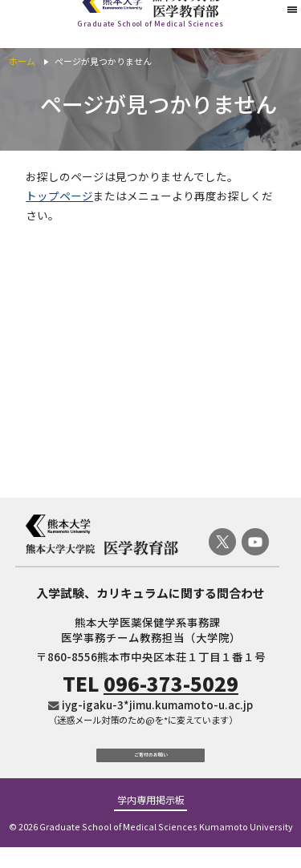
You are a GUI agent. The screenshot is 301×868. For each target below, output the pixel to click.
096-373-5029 (171, 683)
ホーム (22, 61)
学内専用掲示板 (151, 822)
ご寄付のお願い (150, 764)
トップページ (59, 196)
